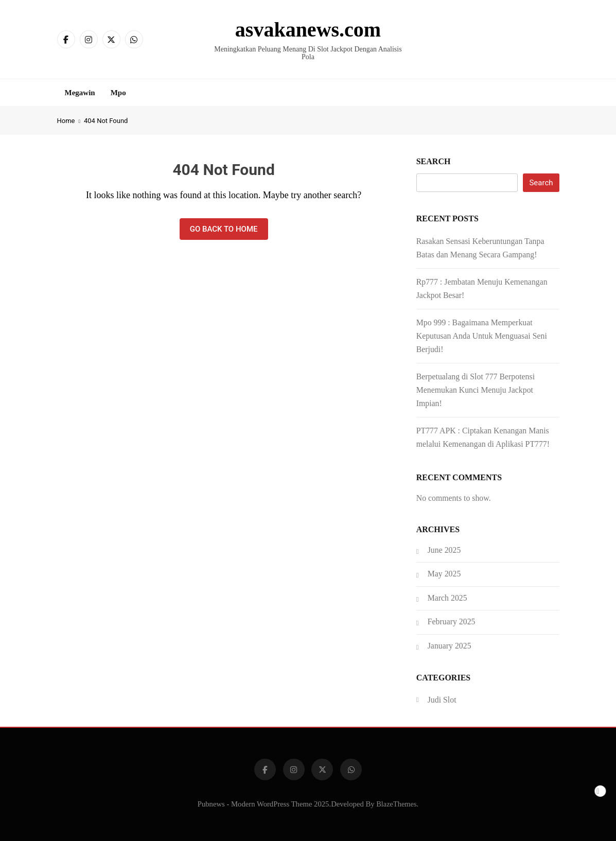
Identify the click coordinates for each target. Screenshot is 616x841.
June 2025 (444, 550)
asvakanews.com (308, 30)
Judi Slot (442, 700)
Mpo (118, 93)
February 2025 (452, 621)
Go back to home (224, 229)
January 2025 (450, 646)
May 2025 (444, 574)
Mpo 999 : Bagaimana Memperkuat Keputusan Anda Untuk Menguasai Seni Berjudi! (482, 336)
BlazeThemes (396, 804)
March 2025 (447, 598)
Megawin (80, 93)
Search (434, 161)
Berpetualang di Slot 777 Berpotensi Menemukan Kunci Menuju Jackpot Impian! (476, 390)
